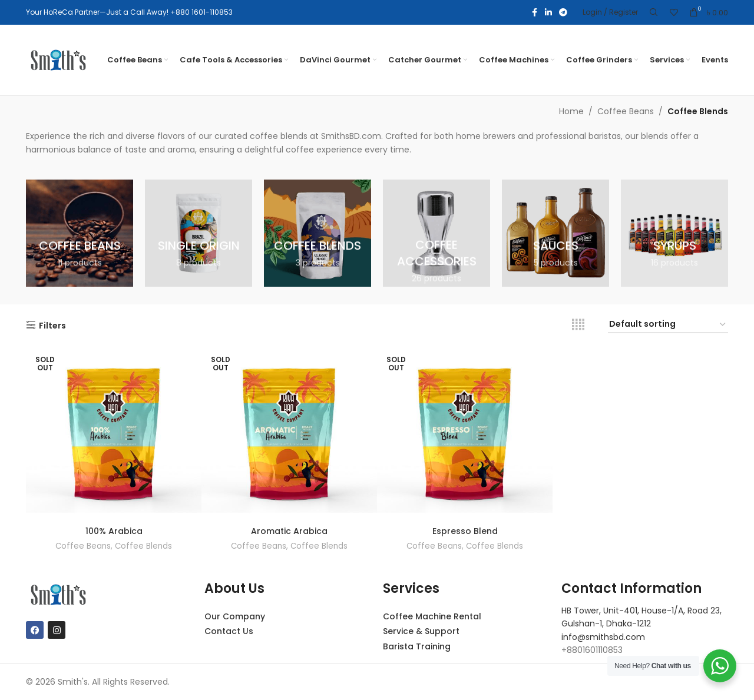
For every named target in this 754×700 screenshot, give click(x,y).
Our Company (235, 616)
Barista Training (417, 646)
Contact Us (229, 631)
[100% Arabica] (114, 433)
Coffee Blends (143, 546)
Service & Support (421, 631)
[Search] (654, 12)
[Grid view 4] (578, 325)
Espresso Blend (465, 531)
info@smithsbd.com (603, 637)
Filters (52, 325)
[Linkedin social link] (548, 13)
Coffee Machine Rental (432, 616)
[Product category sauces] (555, 233)
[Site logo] (58, 59)
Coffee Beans (626, 111)
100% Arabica (114, 531)
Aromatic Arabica (289, 531)
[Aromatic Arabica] (289, 433)
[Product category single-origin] (199, 233)
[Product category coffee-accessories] (436, 233)
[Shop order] (668, 325)
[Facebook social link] (534, 13)
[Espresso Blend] (465, 433)
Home (571, 111)
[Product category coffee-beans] (80, 233)
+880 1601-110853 (201, 12)
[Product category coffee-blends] (318, 233)
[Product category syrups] (674, 233)
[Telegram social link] (563, 13)
